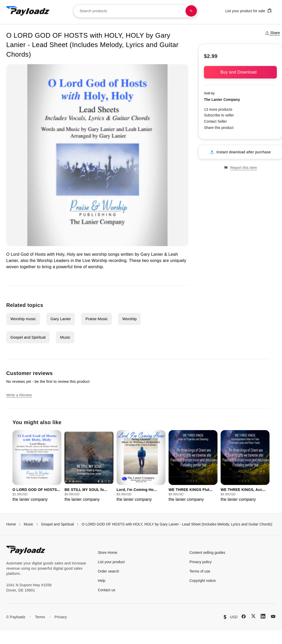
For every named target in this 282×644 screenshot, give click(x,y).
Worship (129, 319)
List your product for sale (249, 11)
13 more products (218, 109)
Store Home (108, 553)
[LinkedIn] (263, 616)
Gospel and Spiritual (28, 337)
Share (273, 33)
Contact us (107, 590)
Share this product (219, 128)
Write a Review (19, 395)
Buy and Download (240, 72)
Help (102, 581)
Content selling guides (207, 553)
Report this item (240, 168)
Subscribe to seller (219, 115)
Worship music (23, 319)
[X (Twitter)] (253, 616)
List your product (111, 562)
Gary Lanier (61, 319)
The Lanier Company (222, 100)
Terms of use (200, 571)
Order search (108, 571)
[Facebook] (244, 616)
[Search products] (191, 11)
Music (65, 337)
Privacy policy (201, 562)
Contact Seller (215, 121)
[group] (37, 466)
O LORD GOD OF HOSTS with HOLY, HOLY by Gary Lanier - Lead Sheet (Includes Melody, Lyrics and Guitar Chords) (177, 524)
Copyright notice (203, 581)
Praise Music (97, 319)
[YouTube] (273, 616)
